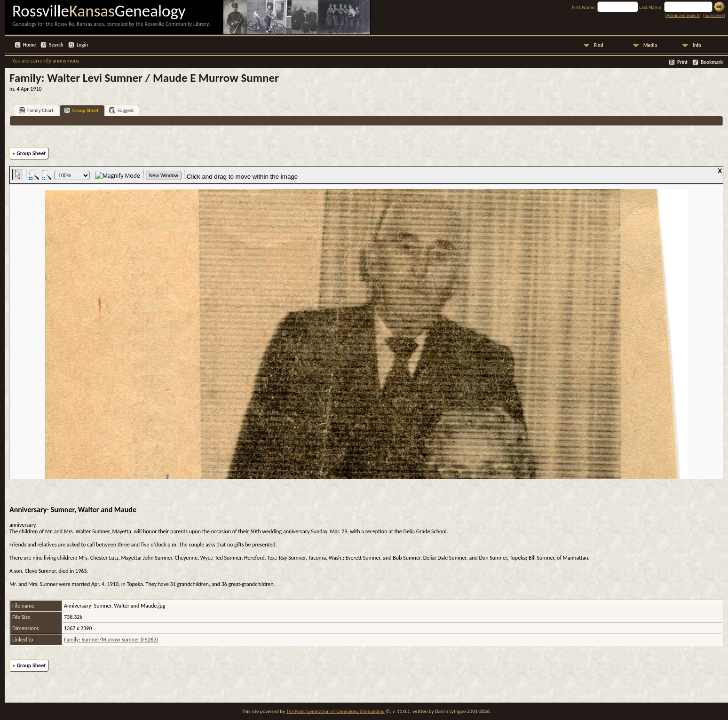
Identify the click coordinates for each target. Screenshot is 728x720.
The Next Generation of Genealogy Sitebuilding (335, 711)
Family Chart (36, 110)
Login (82, 45)
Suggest (122, 110)
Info (697, 45)
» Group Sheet (29, 153)
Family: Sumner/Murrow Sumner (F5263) (111, 640)
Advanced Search (683, 15)
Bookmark (712, 62)
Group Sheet (81, 110)
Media (650, 45)
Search (56, 45)
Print (682, 62)
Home (29, 45)
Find (599, 45)
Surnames (714, 15)
